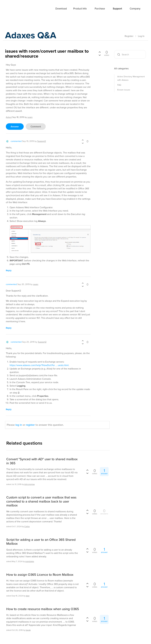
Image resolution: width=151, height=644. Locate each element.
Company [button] (135, 9)
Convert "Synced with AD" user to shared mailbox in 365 (42, 461)
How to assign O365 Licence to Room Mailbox (40, 575)
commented (16, 141)
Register (129, 36)
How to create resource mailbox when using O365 (43, 609)
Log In (141, 36)
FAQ (119, 85)
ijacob (28, 630)
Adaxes (17, 9)
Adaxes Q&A (31, 35)
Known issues (124, 90)
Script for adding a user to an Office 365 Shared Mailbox (41, 542)
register (30, 425)
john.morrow (30, 484)
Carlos (27, 526)
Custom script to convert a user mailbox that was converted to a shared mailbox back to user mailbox (41, 501)
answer (15, 127)
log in (19, 425)
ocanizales (30, 561)
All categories (121, 68)
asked (9, 117)
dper (28, 596)
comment (36, 127)
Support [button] (117, 9)
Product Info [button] (80, 9)
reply (9, 270)
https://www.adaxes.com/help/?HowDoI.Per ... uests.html (39, 365)
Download (61, 9)
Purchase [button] (100, 9)
